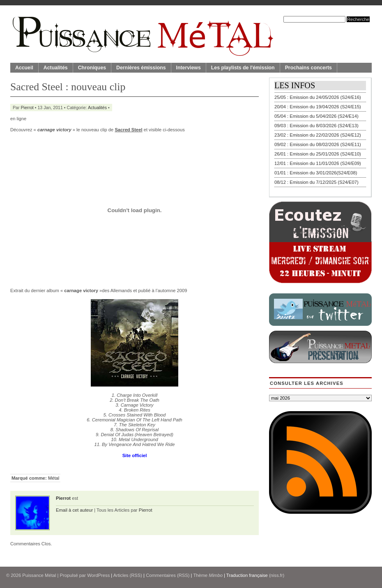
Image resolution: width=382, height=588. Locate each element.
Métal (54, 478)
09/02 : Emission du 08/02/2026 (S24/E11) (318, 144)
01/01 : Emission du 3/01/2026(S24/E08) (316, 173)
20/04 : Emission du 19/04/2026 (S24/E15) (318, 107)
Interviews (189, 68)
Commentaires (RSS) (168, 575)
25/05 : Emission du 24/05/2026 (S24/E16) (318, 97)
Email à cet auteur (74, 510)
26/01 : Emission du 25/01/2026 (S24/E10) (318, 154)
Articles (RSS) (128, 575)
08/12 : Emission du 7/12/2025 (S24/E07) (316, 182)
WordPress (98, 575)
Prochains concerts (308, 68)
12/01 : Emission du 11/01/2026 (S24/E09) (318, 163)
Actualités (56, 68)
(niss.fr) (277, 575)
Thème (208, 575)
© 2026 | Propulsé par (47, 575)
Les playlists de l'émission (243, 68)
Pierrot (27, 108)
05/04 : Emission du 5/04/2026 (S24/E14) (316, 116)
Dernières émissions (141, 68)
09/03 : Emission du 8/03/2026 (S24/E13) (316, 126)
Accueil (24, 68)
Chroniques (92, 68)
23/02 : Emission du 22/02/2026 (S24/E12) (318, 135)
